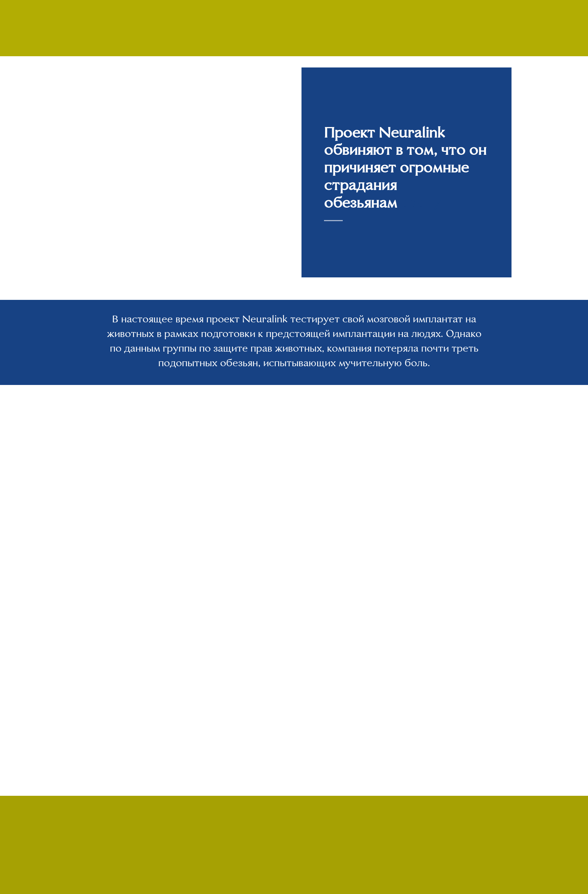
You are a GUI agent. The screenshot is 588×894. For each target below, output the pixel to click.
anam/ (419, 202)
